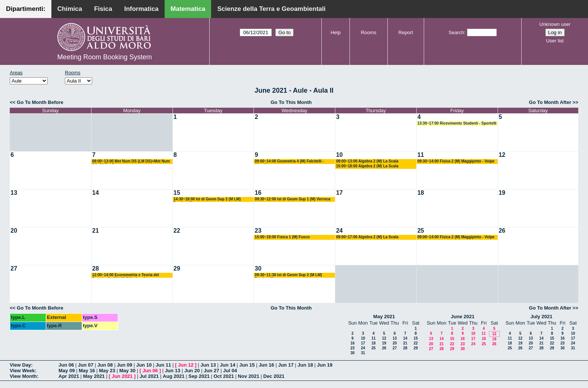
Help (336, 32)
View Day (20, 365)
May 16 (87, 371)
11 (421, 155)
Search (456, 32)
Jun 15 (247, 365)
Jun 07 (86, 365)
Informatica (141, 9)
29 (177, 268)
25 (421, 231)
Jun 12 (186, 365)
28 (96, 268)
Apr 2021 (69, 376)
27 (14, 268)
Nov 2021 (248, 376)
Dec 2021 (274, 376)
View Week (22, 371)
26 (502, 231)
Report (406, 32)
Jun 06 (66, 365)
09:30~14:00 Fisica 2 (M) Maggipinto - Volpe (456, 161)
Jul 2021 (149, 376)
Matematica (188, 9)
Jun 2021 (122, 376)
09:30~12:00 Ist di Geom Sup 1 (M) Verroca (292, 199)
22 (177, 231)
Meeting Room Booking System (105, 57)
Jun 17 (286, 365)
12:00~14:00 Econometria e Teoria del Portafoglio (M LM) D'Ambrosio (126, 275)
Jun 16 (266, 365)
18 (421, 193)
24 (339, 231)
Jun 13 (208, 365)
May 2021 (384, 317)
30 (258, 268)
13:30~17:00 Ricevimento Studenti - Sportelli (457, 123)
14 (96, 193)
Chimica (70, 9)
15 (177, 193)
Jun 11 (163, 365)
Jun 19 (325, 365)
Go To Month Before (40, 102)
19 (502, 193)
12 (502, 155)
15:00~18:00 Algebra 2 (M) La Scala (367, 166)
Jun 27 (211, 371)
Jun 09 (124, 365)
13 (14, 193)
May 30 (127, 371)
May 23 (107, 371)
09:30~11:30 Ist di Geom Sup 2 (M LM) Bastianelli (288, 275)
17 (339, 193)
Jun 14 (227, 365)
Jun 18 (305, 365)
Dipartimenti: (26, 9)
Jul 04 (230, 371)
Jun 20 (192, 371)
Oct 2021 (223, 376)
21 (96, 231)
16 (258, 193)
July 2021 (541, 317)
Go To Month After (550, 102)
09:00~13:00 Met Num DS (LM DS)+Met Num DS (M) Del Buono (131, 162)
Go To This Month (291, 102)
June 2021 (463, 317)
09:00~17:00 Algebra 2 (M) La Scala (367, 237)
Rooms (368, 32)
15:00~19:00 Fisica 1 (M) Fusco (282, 237)
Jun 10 (144, 365)
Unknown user (555, 24)
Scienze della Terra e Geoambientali (271, 9)
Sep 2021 (199, 376)
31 (363, 353)
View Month (23, 376)
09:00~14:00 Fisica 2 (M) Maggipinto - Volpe (456, 237)
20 (14, 231)
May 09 (67, 371)
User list (555, 41)
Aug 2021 (174, 376)
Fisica (103, 9)
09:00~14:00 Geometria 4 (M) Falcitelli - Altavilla (289, 162)
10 (339, 155)
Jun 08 (105, 365)
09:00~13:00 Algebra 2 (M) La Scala (367, 161)
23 (258, 231)
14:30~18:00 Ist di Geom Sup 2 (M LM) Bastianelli (207, 199)
